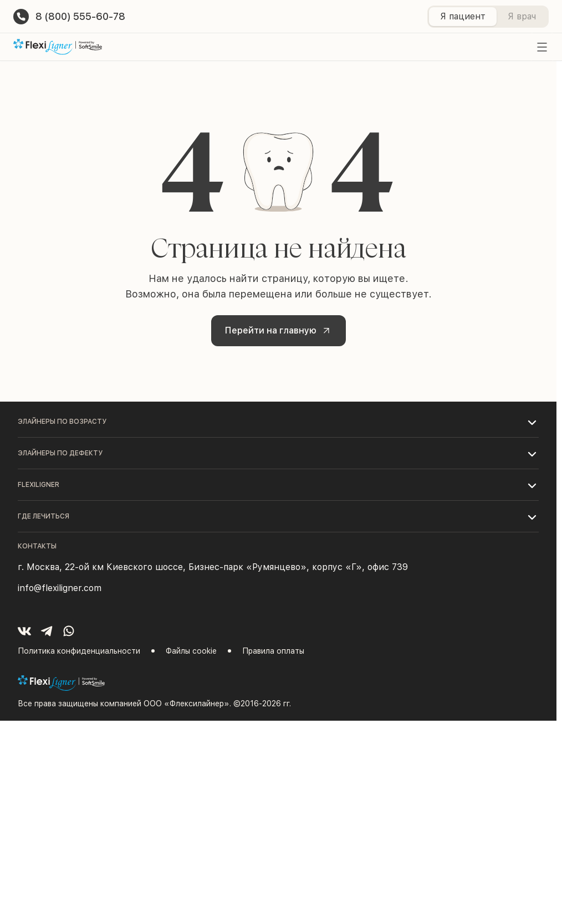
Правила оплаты (273, 651)
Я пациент (463, 16)
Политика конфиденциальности (79, 651)
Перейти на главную (280, 330)
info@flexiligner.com (60, 588)
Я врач (522, 16)
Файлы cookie (191, 651)
